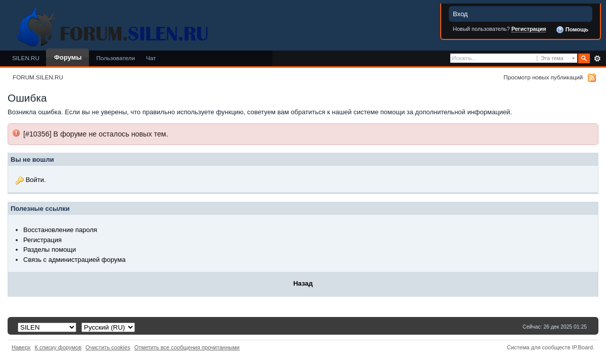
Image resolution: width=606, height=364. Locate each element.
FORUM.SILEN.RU (38, 77)
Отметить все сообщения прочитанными (187, 347)
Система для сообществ (539, 347)
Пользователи (115, 58)
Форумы (68, 57)
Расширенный (597, 59)
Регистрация (529, 29)
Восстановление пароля (60, 230)
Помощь (572, 30)
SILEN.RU (26, 58)
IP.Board (582, 347)
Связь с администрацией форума (74, 260)
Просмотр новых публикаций (543, 77)
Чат (151, 58)
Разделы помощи (50, 249)
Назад (303, 283)
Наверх (21, 347)
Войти (35, 180)
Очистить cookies (108, 347)
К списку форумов (58, 347)
